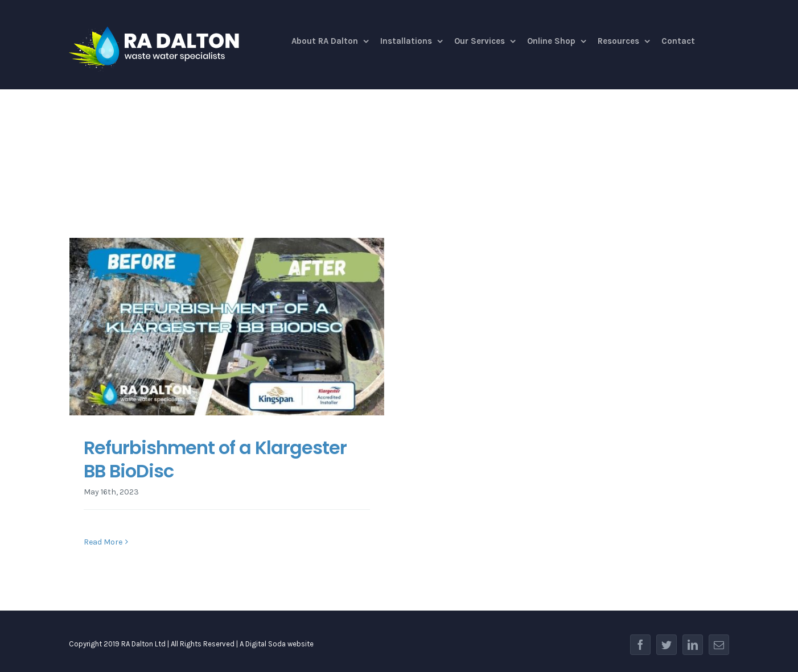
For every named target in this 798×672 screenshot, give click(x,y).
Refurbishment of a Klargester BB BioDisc (215, 459)
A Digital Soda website (277, 644)
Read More (103, 542)
